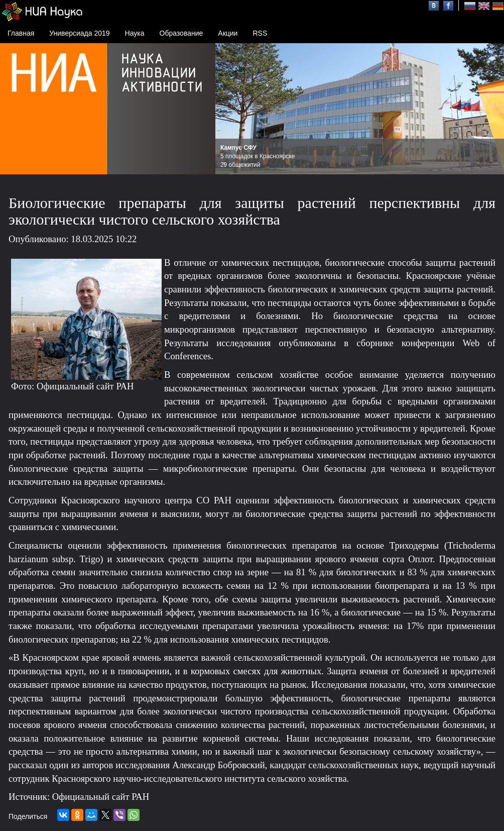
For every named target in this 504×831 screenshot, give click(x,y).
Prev (228, 109)
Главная (21, 33)
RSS (260, 33)
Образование (181, 33)
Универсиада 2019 (79, 33)
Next (491, 109)
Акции (228, 33)
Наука (135, 33)
